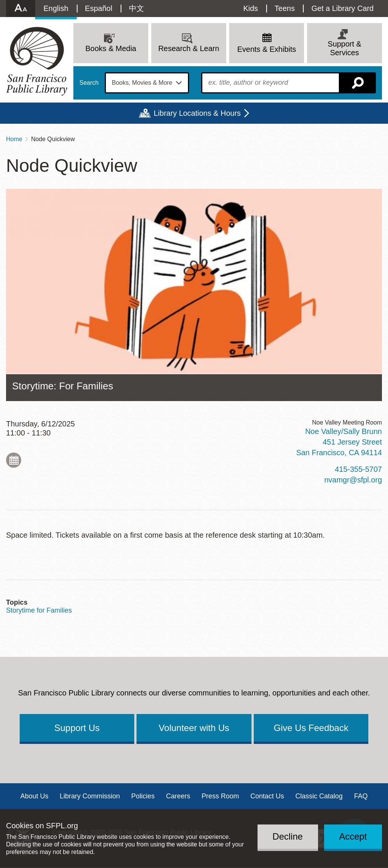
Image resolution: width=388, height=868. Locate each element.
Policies (143, 796)
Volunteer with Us (194, 728)
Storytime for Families (39, 610)
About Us (34, 796)
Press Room (220, 796)
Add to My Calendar (14, 460)
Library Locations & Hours (197, 113)
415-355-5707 (358, 469)
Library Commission (90, 796)
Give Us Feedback (311, 728)
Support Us (77, 728)
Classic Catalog (319, 796)
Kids (251, 8)
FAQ (361, 796)
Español (99, 8)
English (56, 8)
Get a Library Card (342, 8)
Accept (353, 836)
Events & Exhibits (267, 49)
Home (14, 139)
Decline (288, 836)
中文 (137, 8)
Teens (285, 8)
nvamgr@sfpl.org (353, 480)
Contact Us (267, 796)
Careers (178, 796)
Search (89, 83)
